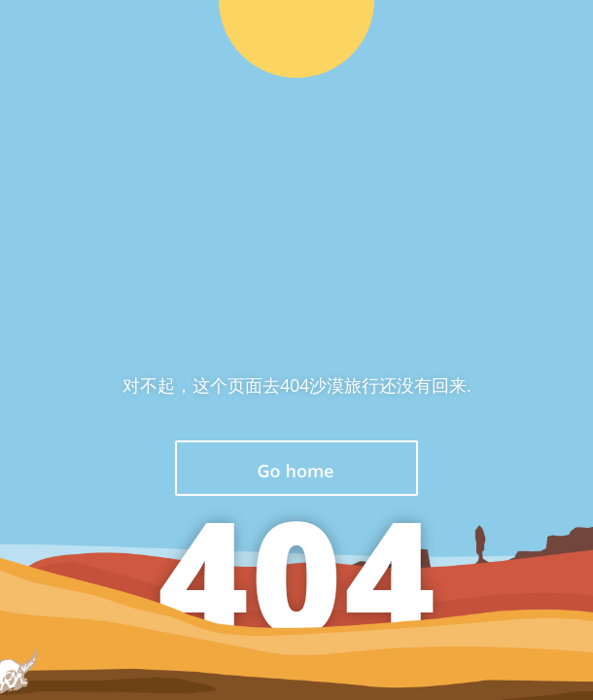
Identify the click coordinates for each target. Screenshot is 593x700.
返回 (296, 468)
